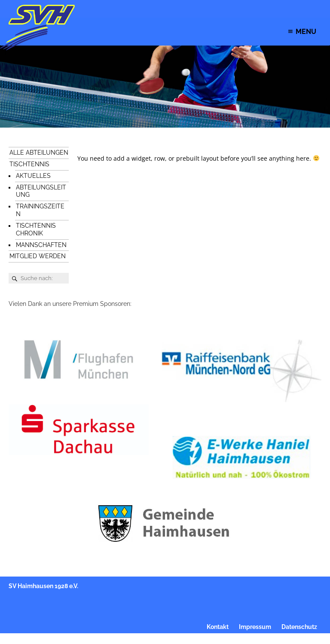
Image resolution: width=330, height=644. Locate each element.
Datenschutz (299, 627)
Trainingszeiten (40, 210)
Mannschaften (41, 245)
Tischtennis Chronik (36, 229)
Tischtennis (29, 164)
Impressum (255, 627)
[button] (306, 32)
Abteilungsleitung (41, 191)
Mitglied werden (38, 256)
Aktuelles (33, 176)
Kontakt (218, 627)
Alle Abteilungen (39, 153)
